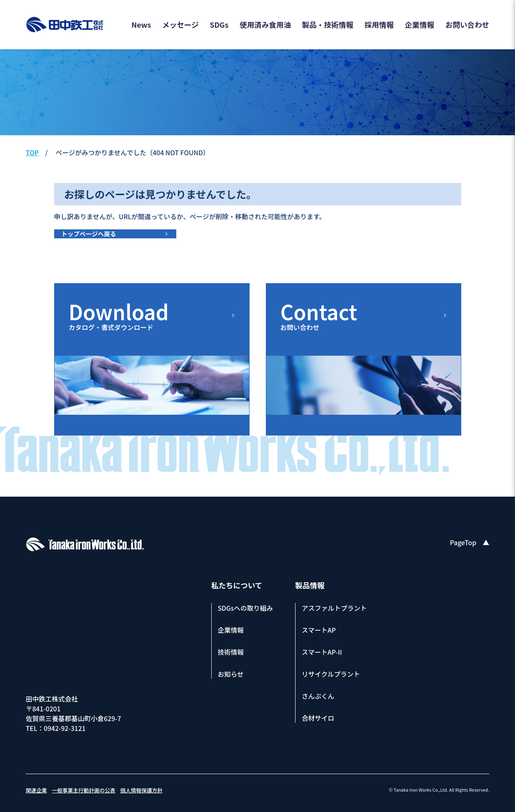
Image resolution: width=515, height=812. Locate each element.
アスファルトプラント (334, 608)
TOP (32, 152)
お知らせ (231, 674)
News (141, 24)
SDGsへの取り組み (245, 608)
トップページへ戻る (89, 234)
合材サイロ (318, 718)
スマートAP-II (322, 652)
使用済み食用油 (265, 24)
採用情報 (379, 24)
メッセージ (180, 24)
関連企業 (36, 790)
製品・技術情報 (328, 24)
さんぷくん (318, 696)
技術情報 (231, 652)
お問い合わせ (467, 24)
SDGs (219, 24)
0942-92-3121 (65, 728)
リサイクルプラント (331, 674)
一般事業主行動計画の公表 (83, 790)
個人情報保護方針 (141, 790)
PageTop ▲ (470, 542)
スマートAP (319, 630)
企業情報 (419, 24)
